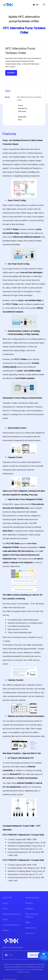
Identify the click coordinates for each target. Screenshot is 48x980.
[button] (36, 5)
